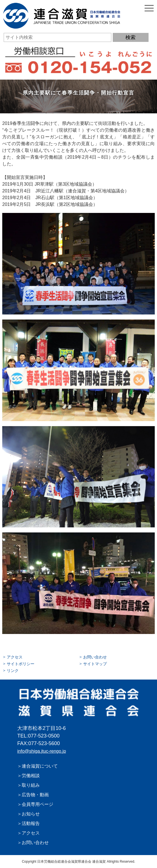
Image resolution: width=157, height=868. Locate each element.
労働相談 (31, 776)
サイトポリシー (21, 664)
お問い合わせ (95, 657)
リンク (13, 671)
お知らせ (31, 814)
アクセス (15, 657)
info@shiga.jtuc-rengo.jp (42, 751)
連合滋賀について (40, 766)
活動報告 (31, 823)
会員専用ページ (37, 804)
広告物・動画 (35, 795)
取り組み (31, 785)
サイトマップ (95, 664)
